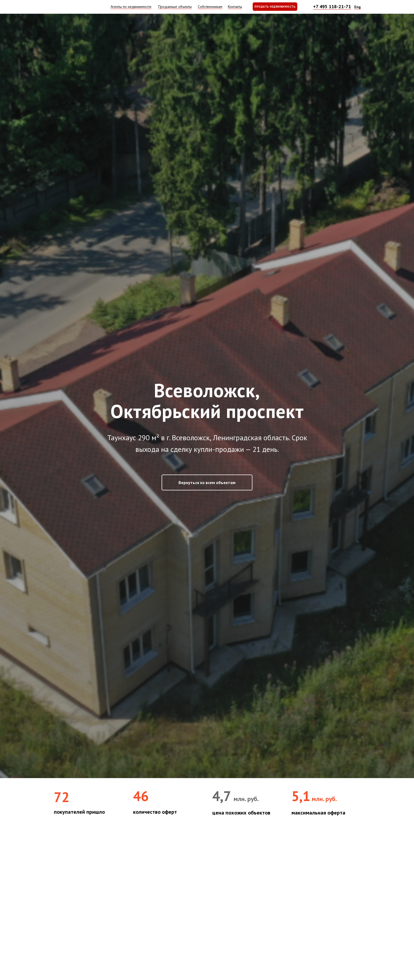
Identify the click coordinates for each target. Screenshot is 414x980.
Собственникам (210, 7)
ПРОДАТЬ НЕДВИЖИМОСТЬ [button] (275, 7)
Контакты (235, 7)
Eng (357, 7)
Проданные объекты (175, 7)
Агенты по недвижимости (131, 7)
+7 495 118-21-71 (332, 6)
